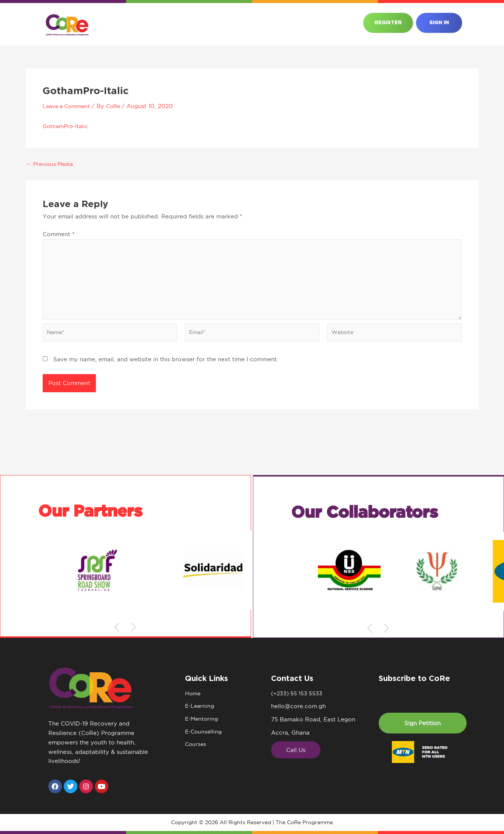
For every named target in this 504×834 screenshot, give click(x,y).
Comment (59, 234)
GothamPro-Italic (67, 126)
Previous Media (52, 164)
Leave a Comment (69, 106)
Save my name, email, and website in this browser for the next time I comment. (166, 364)
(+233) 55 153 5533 (298, 694)
